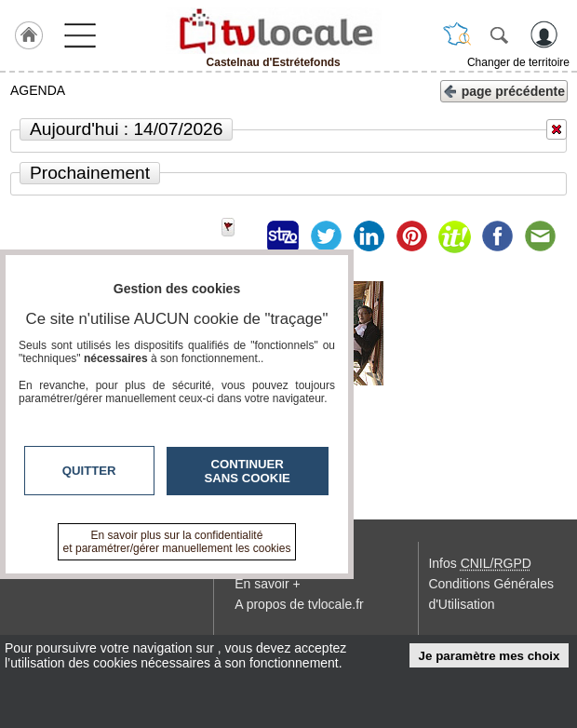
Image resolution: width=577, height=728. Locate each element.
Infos (479, 563)
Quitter (89, 471)
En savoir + (267, 584)
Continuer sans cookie (248, 471)
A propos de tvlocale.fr (299, 604)
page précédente (504, 90)
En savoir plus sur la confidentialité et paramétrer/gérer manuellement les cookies (177, 542)
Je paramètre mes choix (490, 656)
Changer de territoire (518, 62)
